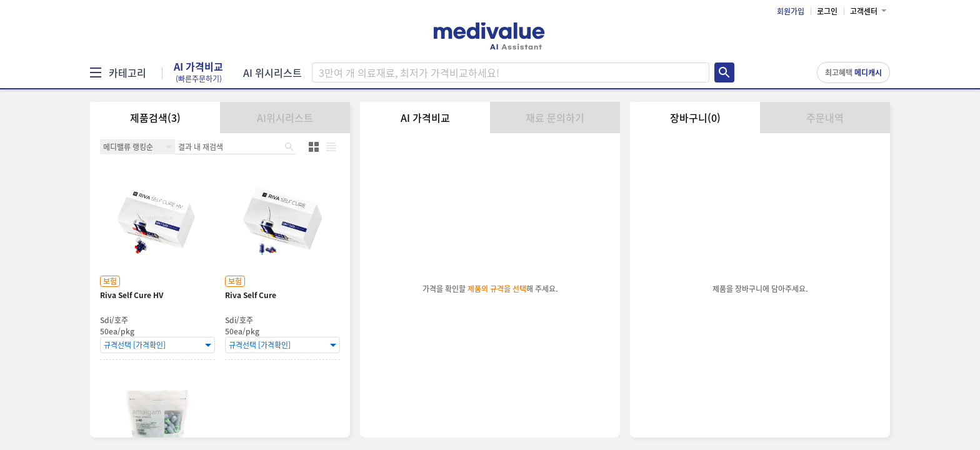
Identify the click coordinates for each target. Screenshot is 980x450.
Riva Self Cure (251, 295)
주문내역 (825, 117)
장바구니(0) (695, 117)
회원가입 (791, 11)
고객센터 (864, 11)
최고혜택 (853, 72)
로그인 (827, 11)
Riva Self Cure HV (132, 295)
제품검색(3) (155, 117)
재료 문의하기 (555, 117)
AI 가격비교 (198, 72)
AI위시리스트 (285, 117)
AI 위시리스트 (272, 72)
